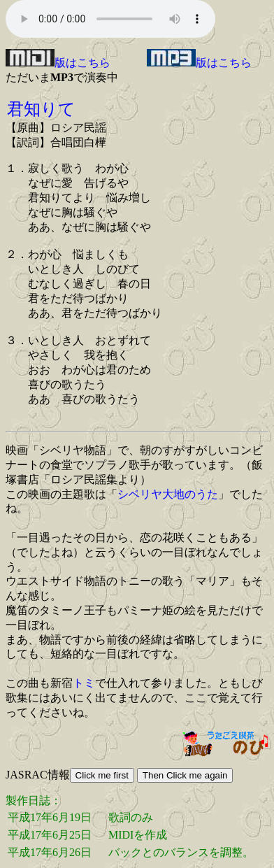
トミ (84, 683)
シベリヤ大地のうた (168, 494)
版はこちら (58, 63)
